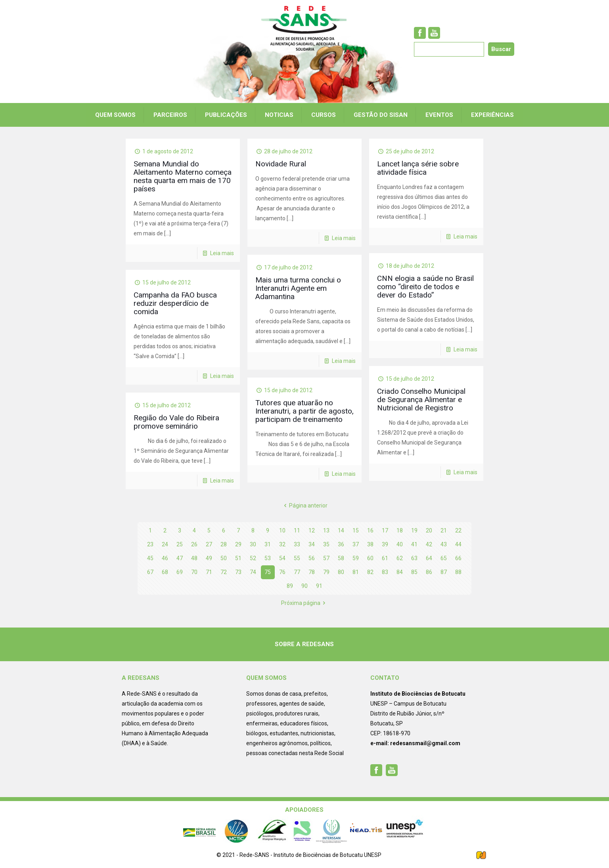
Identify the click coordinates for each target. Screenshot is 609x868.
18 (400, 530)
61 (385, 558)
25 (180, 544)
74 (253, 572)
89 (290, 586)
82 (370, 572)
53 (268, 558)
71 (209, 572)
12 (312, 530)
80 (341, 572)
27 (209, 544)
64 (429, 558)
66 (458, 558)
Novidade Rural (281, 164)
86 (429, 572)
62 (400, 558)
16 (370, 530)
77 (297, 572)
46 (165, 558)
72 (224, 572)
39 (385, 544)
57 (326, 558)
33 (297, 544)
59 (356, 558)
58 (341, 558)
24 (165, 544)
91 (319, 586)
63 (414, 558)
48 (194, 558)
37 (356, 544)
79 (326, 572)
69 (180, 572)
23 (150, 544)
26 (194, 544)
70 (194, 572)
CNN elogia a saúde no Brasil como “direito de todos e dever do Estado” (425, 287)
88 (458, 572)
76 (282, 572)
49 (209, 558)
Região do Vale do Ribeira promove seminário (176, 422)
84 (400, 572)
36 (341, 544)
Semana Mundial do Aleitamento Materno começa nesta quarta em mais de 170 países (183, 176)
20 (429, 530)
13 (326, 530)
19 (414, 530)
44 (458, 544)
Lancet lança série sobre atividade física (418, 168)
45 (150, 558)
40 (400, 544)
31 (268, 544)
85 (414, 572)
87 (444, 572)
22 (458, 530)
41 (414, 544)
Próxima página (305, 603)
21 (444, 530)
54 (282, 558)
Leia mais (222, 253)
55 (297, 558)
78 (312, 572)
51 (238, 558)
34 (312, 544)
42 (429, 544)
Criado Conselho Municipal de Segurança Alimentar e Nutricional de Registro (421, 400)
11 (297, 530)
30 (253, 544)
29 (238, 544)
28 (224, 544)
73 (238, 572)
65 (444, 558)
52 (253, 558)
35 (326, 544)
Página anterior (305, 506)
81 (356, 572)
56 (312, 558)
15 (356, 530)
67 (150, 572)
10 (282, 530)
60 (370, 558)
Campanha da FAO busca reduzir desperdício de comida (175, 303)
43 (444, 544)
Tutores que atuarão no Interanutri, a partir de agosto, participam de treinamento (304, 411)
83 (385, 572)
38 (370, 544)
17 (385, 530)
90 (304, 586)
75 (268, 572)
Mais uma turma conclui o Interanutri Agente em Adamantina (298, 288)
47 (180, 558)
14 (341, 530)
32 (282, 544)
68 (165, 572)
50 (224, 558)
